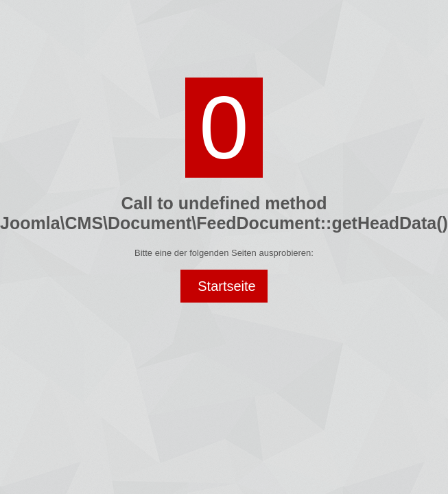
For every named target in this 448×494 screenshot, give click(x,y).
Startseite (226, 286)
